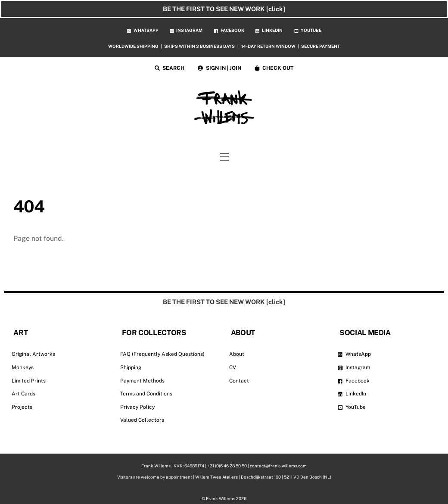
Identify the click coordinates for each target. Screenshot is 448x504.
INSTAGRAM (186, 30)
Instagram (354, 367)
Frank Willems (221, 498)
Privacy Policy (137, 407)
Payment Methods (142, 381)
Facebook (354, 381)
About (237, 354)
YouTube (352, 407)
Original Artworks (33, 354)
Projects (22, 407)
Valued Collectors (142, 420)
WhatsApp (355, 354)
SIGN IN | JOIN (219, 68)
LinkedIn (352, 394)
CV (233, 367)
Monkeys (23, 367)
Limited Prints (29, 381)
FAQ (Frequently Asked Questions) (162, 354)
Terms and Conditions (146, 394)
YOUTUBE (308, 30)
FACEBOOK (229, 30)
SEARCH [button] (170, 68)
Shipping (131, 367)
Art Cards (23, 394)
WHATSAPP (143, 30)
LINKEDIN (269, 30)
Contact (239, 381)
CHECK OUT (274, 68)
